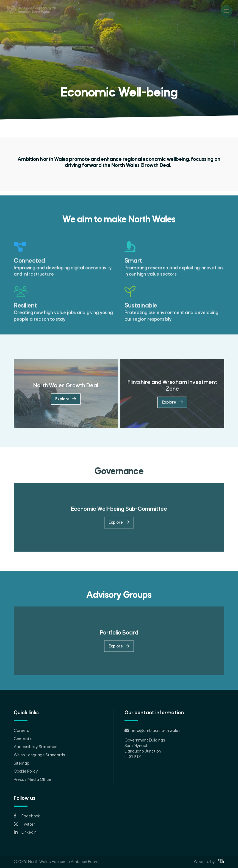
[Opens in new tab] (119, 816)
